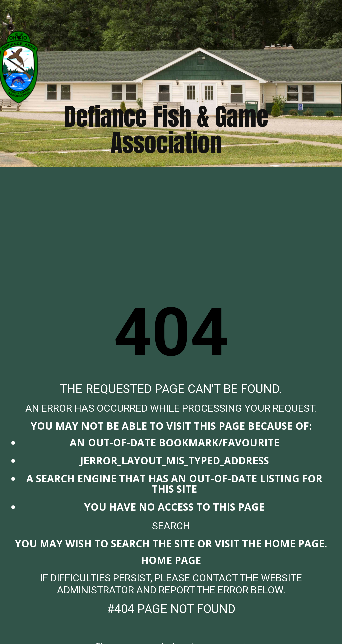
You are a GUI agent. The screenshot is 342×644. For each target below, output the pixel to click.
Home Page (171, 560)
